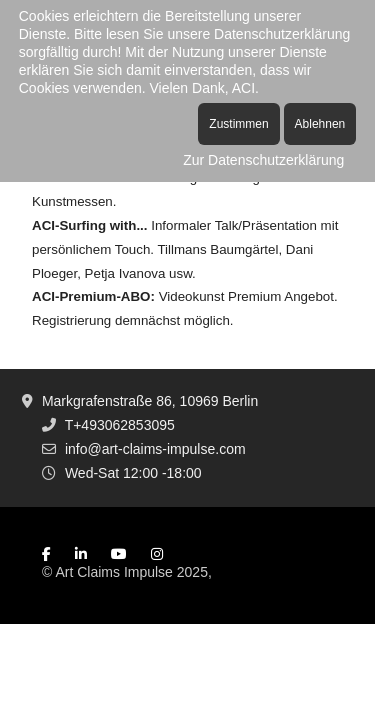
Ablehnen (320, 124)
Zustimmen (238, 124)
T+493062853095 (120, 425)
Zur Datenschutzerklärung (263, 160)
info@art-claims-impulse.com (155, 449)
